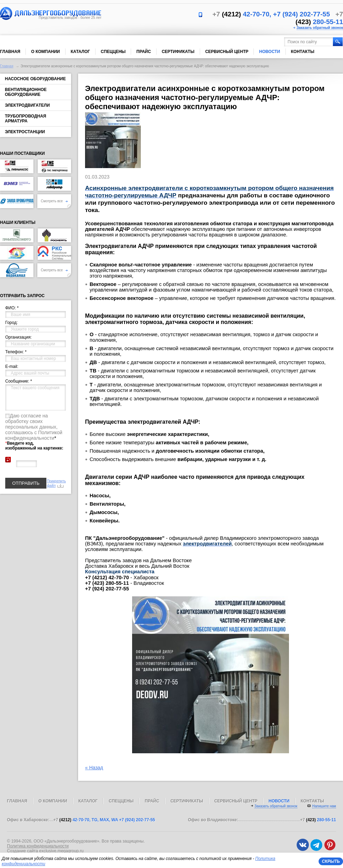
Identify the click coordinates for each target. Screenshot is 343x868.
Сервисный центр (227, 52)
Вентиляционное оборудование (26, 92)
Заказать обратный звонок (320, 28)
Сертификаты (178, 52)
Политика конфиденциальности (38, 846)
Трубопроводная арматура (25, 119)
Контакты (303, 52)
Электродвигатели (27, 105)
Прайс (144, 52)
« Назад (94, 768)
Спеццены (113, 52)
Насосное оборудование (35, 79)
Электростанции (25, 132)
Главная (10, 52)
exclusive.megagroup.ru (61, 851)
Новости (269, 52)
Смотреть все (54, 201)
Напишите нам (324, 806)
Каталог (80, 52)
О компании (45, 52)
